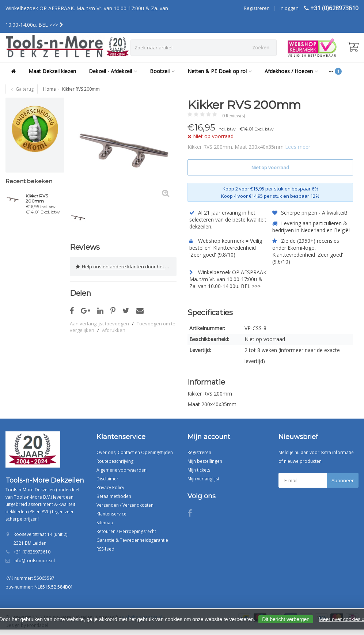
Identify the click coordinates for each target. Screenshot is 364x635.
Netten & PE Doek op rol (220, 71)
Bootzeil (162, 71)
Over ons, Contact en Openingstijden (135, 452)
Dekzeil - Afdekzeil (113, 71)
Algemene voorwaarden (122, 470)
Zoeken (261, 48)
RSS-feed (105, 549)
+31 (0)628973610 (334, 8)
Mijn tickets (199, 470)
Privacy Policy (110, 487)
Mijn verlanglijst (203, 479)
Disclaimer (107, 479)
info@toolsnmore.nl (34, 561)
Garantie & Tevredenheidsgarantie (132, 540)
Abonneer (343, 480)
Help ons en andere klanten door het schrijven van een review (126, 267)
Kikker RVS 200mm (37, 199)
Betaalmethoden (114, 496)
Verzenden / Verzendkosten (125, 505)
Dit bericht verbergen (286, 619)
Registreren (257, 8)
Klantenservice (111, 514)
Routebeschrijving (115, 461)
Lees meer (298, 147)
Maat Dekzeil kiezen (52, 71)
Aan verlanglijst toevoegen (99, 324)
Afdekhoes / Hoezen (291, 71)
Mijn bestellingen (205, 461)
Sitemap (105, 523)
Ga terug (22, 89)
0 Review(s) (234, 116)
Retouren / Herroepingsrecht (126, 531)
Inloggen (289, 8)
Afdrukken (114, 330)
